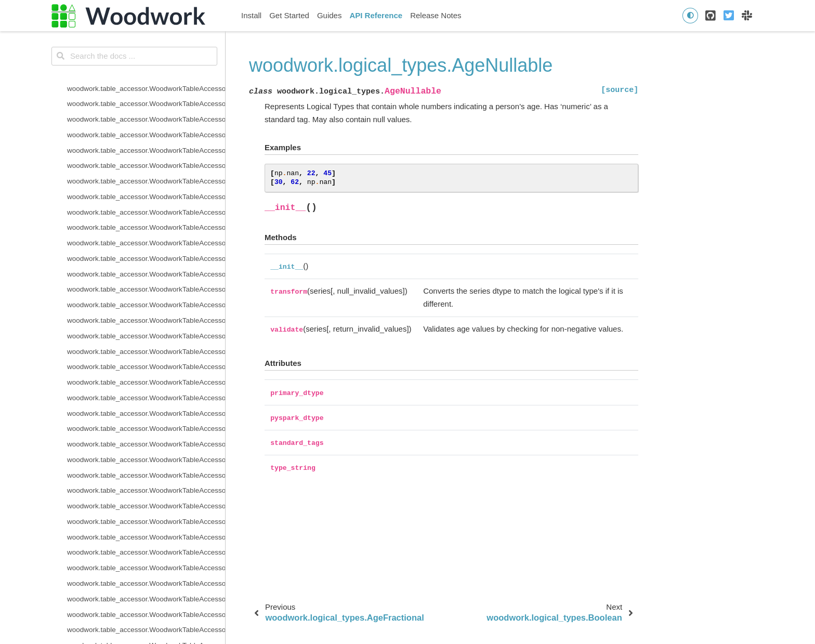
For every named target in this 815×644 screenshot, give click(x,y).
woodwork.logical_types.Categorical (123, 171)
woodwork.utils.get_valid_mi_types (121, 635)
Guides (330, 15)
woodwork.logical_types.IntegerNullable (129, 295)
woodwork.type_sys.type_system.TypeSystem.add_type (146, 496)
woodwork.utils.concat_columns (116, 620)
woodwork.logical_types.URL (112, 465)
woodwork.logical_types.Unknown (120, 449)
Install (251, 15)
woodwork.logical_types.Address (118, 78)
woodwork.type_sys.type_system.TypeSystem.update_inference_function (146, 558)
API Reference (376, 15)
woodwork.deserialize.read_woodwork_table (136, 63)
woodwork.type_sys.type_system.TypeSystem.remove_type (146, 527)
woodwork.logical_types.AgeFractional (127, 109)
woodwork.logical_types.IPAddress (121, 310)
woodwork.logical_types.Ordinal (116, 357)
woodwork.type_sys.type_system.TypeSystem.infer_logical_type (146, 511)
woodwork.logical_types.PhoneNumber (128, 387)
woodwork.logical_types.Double (116, 233)
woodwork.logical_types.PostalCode (123, 403)
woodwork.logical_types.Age (111, 94)
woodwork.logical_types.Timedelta (120, 434)
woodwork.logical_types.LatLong (118, 326)
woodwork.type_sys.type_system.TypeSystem (139, 481)
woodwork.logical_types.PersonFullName (131, 372)
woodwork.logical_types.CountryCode (126, 186)
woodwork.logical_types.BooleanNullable (131, 156)
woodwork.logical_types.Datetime (119, 218)
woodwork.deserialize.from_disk (117, 47)
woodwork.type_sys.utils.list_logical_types (132, 589)
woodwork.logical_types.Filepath (117, 264)
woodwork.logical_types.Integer (116, 279)
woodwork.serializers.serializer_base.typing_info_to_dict (146, 32)
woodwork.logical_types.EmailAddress (127, 248)
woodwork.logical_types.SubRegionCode (131, 419)
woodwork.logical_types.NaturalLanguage (132, 341)
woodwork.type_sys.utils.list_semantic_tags (135, 604)
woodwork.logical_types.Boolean (118, 140)
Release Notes (436, 15)
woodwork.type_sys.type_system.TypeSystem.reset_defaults (146, 542)
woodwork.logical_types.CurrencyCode (128, 202)
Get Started (289, 15)
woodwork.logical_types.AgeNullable (129, 124)
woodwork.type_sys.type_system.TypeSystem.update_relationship (146, 573)
